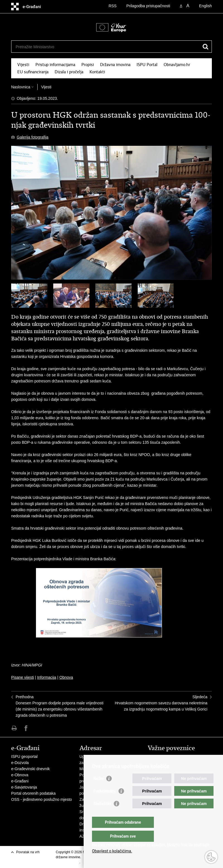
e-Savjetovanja (24, 787)
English (205, 6)
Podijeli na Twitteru (38, 728)
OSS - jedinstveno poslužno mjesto (42, 799)
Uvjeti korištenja (68, 862)
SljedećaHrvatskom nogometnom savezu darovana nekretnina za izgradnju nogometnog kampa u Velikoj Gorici (161, 703)
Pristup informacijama (55, 65)
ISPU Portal (147, 65)
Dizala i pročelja (69, 72)
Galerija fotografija (33, 137)
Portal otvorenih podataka (33, 793)
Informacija (47, 677)
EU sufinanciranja (33, 72)
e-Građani (20, 781)
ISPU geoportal (24, 757)
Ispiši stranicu (14, 728)
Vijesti (23, 65)
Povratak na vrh (28, 852)
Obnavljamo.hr (177, 65)
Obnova (66, 677)
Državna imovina (115, 65)
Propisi (88, 65)
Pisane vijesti (23, 677)
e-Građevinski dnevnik (31, 769)
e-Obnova (20, 775)
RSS (112, 6)
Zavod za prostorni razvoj (170, 763)
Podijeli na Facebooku (26, 728)
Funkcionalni (105, 802)
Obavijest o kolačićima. (112, 851)
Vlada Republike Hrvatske (170, 757)
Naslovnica (21, 87)
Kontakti (97, 72)
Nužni (98, 790)
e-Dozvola (20, 763)
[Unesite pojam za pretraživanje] (94, 47)
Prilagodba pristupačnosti (148, 6)
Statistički (102, 815)
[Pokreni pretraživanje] (205, 47)
